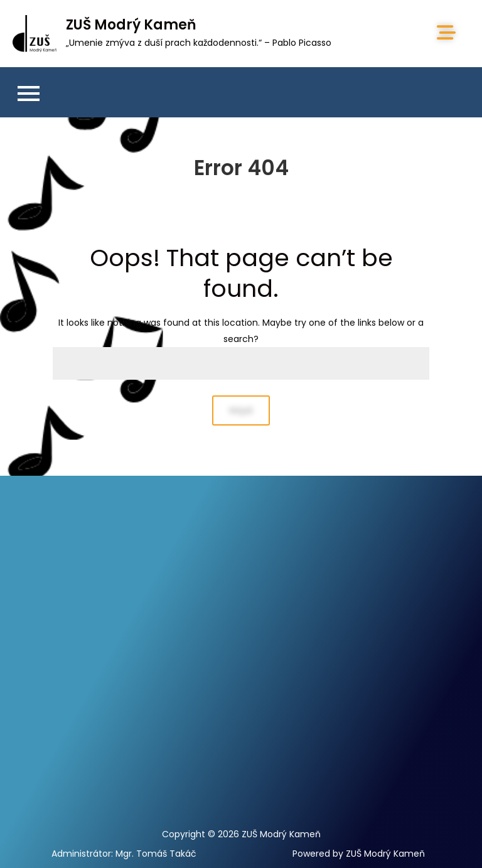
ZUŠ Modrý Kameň (131, 25)
